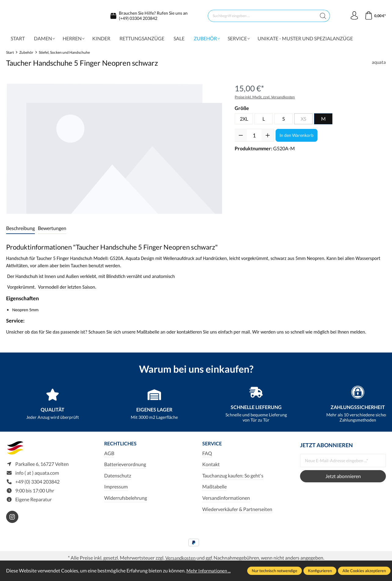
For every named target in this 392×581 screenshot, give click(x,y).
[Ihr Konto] (353, 17)
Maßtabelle (214, 490)
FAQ (207, 456)
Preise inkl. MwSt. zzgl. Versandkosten (265, 100)
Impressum (116, 490)
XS (303, 121)
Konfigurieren (320, 571)
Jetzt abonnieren (343, 479)
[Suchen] (322, 17)
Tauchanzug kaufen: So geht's (233, 479)
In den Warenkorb (297, 138)
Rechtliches (123, 447)
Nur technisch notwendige (275, 571)
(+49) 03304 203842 (138, 19)
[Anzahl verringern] (241, 138)
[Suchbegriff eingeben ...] (261, 17)
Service (213, 447)
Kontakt (211, 468)
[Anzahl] (254, 138)
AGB (109, 456)
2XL (244, 121)
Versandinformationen (226, 501)
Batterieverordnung (125, 468)
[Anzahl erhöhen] (268, 138)
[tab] (20, 231)
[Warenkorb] (375, 17)
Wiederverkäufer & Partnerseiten (237, 512)
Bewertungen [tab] (52, 231)
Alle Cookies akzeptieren (364, 571)
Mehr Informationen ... (210, 570)
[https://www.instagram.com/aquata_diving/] (12, 522)
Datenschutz (118, 479)
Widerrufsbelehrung (126, 501)
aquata (379, 65)
